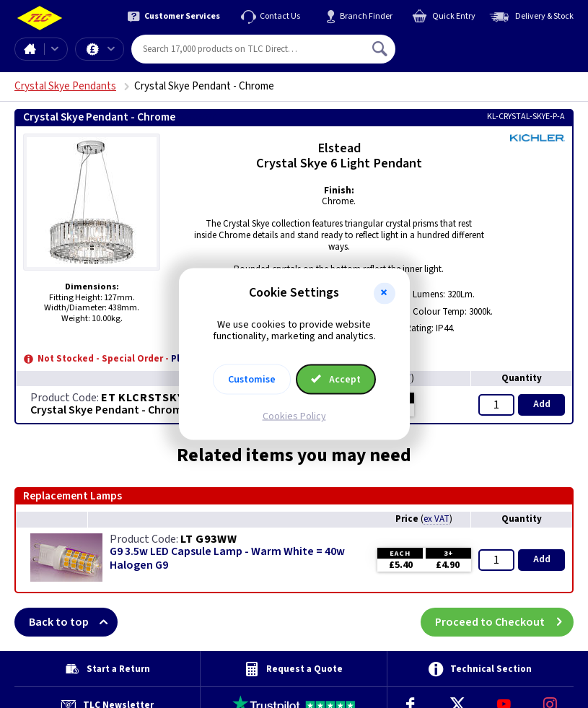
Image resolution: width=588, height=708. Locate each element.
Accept (336, 380)
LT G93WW (209, 539)
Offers (111, 49)
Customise (252, 380)
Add (542, 404)
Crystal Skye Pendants (65, 86)
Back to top (73, 622)
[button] (385, 293)
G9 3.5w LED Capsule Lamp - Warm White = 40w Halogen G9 (227, 559)
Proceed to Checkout (504, 622)
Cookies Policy (294, 416)
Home (30, 49)
